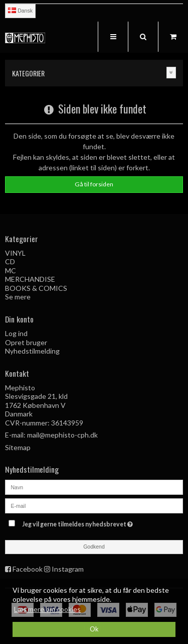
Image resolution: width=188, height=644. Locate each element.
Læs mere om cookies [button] (47, 609)
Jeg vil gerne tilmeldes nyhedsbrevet (88, 523)
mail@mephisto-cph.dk (62, 435)
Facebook (28, 569)
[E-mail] (94, 505)
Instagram (68, 569)
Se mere (18, 297)
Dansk (20, 11)
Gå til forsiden (94, 184)
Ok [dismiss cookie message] (94, 629)
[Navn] (94, 486)
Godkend (94, 547)
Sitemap (18, 447)
